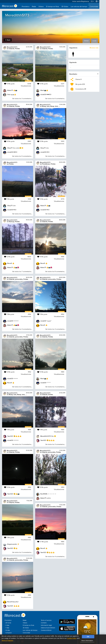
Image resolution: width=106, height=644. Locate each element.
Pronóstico (26, 7)
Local (94, 41)
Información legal (46, 625)
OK (88, 637)
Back (8, 40)
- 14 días (7, 630)
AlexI (42, 90)
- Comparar (8, 633)
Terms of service (46, 620)
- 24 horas (8, 623)
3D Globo (65, 7)
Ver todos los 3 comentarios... (22, 99)
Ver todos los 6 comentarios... (55, 99)
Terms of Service (7, 640)
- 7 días (7, 628)
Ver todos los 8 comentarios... (55, 272)
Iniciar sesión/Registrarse (81, 1)
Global (86, 41)
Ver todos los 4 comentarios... (22, 214)
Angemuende (12, 544)
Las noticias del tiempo (79, 7)
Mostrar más (94, 48)
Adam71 (10, 90)
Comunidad (94, 7)
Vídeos (41, 7)
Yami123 (10, 436)
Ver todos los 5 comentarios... (22, 387)
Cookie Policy (72, 638)
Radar (34, 7)
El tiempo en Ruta (52, 7)
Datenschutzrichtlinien (48, 628)
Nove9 (10, 263)
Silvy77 (10, 148)
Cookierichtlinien (46, 630)
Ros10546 (44, 494)
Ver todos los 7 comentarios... (22, 272)
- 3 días (7, 625)
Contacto (44, 623)
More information (87, 641)
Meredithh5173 (12, 47)
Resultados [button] (73, 74)
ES (92, 1)
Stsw (9, 94)
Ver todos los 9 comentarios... (22, 156)
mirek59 (10, 152)
